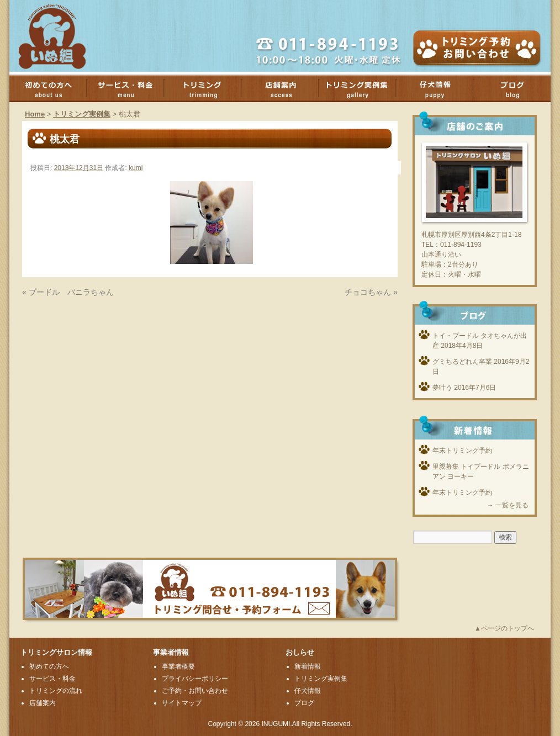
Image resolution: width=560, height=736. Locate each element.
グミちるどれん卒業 (462, 362)
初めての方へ (54, 88)
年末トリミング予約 (462, 451)
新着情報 (308, 666)
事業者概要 (178, 666)
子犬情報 (440, 88)
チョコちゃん (368, 292)
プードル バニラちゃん (71, 292)
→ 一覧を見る (508, 505)
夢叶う (442, 388)
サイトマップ (182, 703)
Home (35, 114)
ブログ (304, 703)
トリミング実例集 (363, 88)
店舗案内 (286, 88)
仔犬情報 (308, 691)
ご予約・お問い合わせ (195, 691)
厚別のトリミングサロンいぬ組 (62, 36)
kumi (136, 168)
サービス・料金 (131, 88)
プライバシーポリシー (195, 679)
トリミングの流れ (56, 691)
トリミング (208, 88)
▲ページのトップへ (504, 628)
